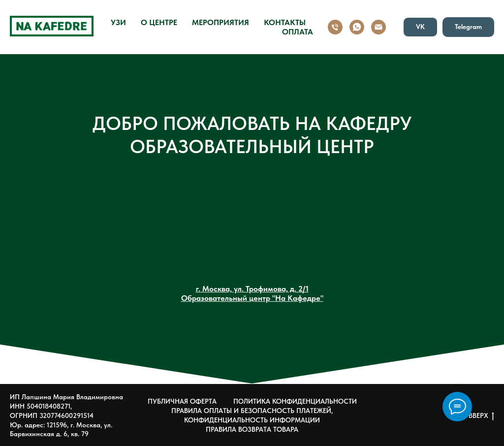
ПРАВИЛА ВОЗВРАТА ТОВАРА (252, 429)
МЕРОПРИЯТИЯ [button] (220, 22)
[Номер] (335, 27)
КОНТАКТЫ (285, 22)
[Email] (378, 27)
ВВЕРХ (481, 416)
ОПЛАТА (298, 32)
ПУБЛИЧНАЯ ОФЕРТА (182, 401)
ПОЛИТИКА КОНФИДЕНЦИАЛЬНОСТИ (295, 401)
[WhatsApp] (357, 27)
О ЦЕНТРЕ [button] (159, 22)
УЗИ (118, 22)
